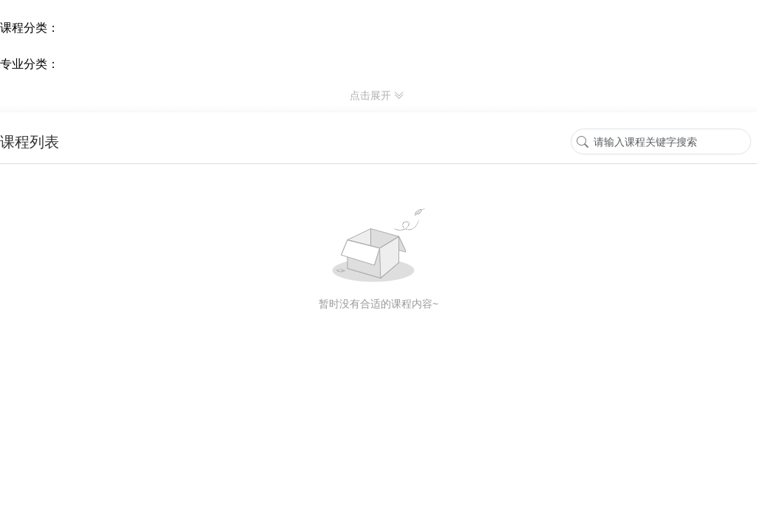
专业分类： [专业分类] (30, 64)
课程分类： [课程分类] (30, 27)
